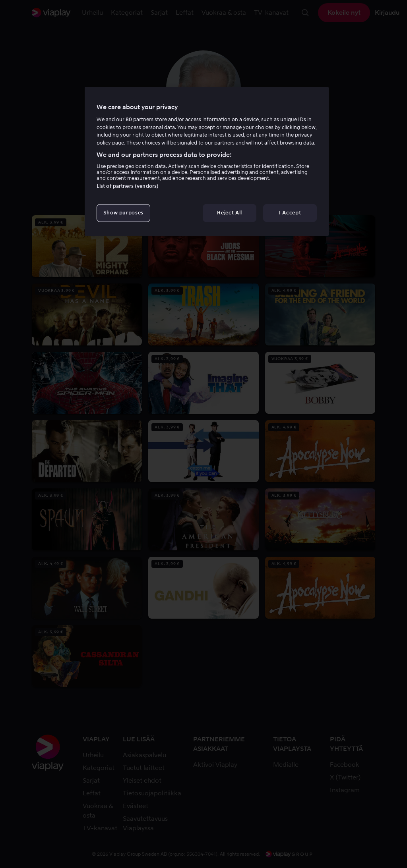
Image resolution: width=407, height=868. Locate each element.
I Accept (290, 213)
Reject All (230, 213)
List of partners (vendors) (128, 186)
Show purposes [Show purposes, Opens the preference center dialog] (123, 213)
